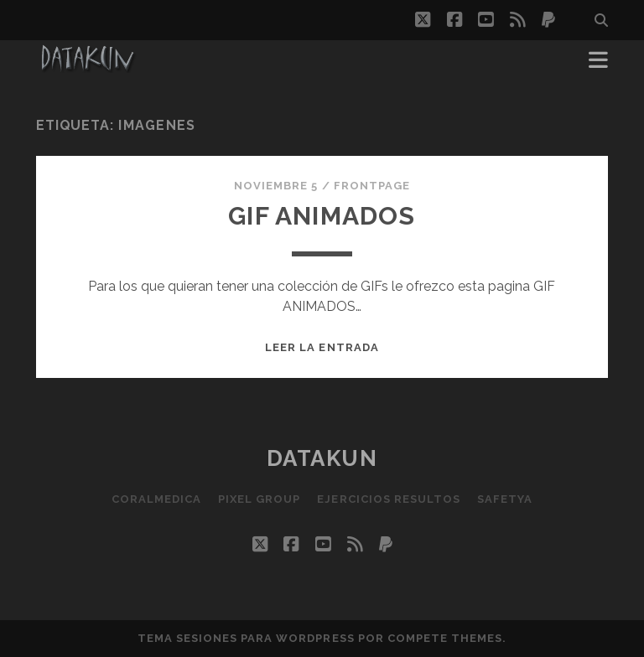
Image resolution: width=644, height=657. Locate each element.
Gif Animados (322, 216)
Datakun (322, 458)
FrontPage (372, 186)
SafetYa (505, 499)
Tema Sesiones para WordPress (246, 638)
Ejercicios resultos (389, 499)
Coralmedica (156, 499)
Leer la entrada (322, 347)
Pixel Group (259, 499)
